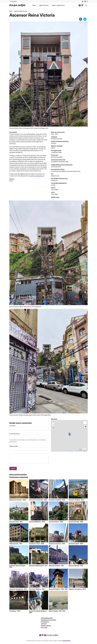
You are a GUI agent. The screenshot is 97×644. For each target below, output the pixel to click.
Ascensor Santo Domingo (17, 566)
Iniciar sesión (14, 1)
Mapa (34, 5)
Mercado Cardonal (55, 566)
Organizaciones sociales (48, 620)
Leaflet (67, 451)
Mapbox (72, 451)
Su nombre (12, 426)
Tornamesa (13, 611)
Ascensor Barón (54, 522)
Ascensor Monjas (74, 566)
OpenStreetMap (79, 451)
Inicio (11, 11)
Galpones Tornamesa (75, 589)
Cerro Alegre (55, 194)
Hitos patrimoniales (47, 618)
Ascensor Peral (14, 522)
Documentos (45, 622)
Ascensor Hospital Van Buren (38, 611)
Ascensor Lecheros (55, 544)
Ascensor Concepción (36, 500)
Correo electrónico (15, 434)
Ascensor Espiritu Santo (37, 566)
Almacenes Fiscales (16, 500)
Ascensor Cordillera (55, 500)
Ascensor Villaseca (35, 589)
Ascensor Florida (74, 522)
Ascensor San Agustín (16, 589)
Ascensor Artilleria (74, 500)
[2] (22, 161)
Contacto (44, 624)
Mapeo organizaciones (58, 5)
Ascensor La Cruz (34, 544)
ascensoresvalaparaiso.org (37, 176)
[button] (69, 434)
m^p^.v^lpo (44, 628)
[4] (40, 171)
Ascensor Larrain (74, 544)
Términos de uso (46, 626)
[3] (31, 165)
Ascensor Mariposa (35, 522)
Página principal (14, 446)
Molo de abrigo (53, 611)
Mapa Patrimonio (44, 5)
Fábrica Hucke (14, 544)
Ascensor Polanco (55, 589)
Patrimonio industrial (57, 139)
